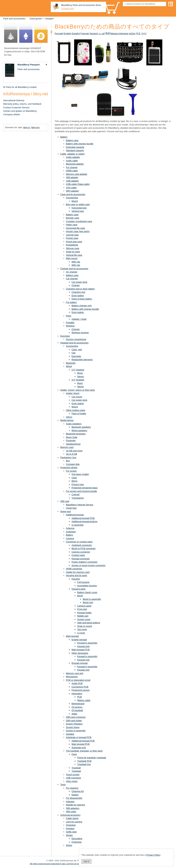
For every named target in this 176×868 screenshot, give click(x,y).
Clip (73, 353)
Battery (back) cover (87, 592)
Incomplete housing (87, 586)
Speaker (70, 734)
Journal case (72, 235)
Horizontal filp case (76, 228)
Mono (80, 373)
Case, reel (77, 350)
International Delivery (14, 100)
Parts (69, 316)
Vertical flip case (74, 255)
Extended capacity (75, 147)
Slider (74, 714)
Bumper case (73, 218)
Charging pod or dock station (80, 289)
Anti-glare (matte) (80, 474)
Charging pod (78, 292)
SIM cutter (71, 812)
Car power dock (79, 282)
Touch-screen (73, 775)
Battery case (72, 140)
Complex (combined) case (79, 221)
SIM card (65, 501)
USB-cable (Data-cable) (78, 184)
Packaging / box (68, 457)
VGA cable (71, 188)
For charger (72, 167)
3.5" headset (78, 380)
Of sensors (77, 707)
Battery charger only (82, 306)
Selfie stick (71, 832)
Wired (69, 366)
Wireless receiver (80, 333)
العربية (102, 33)
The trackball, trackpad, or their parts (84, 751)
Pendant (70, 828)
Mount (75, 201)
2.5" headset (78, 370)
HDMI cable (72, 171)
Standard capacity (75, 150)
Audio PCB (77, 683)
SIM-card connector (76, 717)
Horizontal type (79, 208)
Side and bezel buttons (89, 623)
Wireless (70, 326)
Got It (86, 861)
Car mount (77, 397)
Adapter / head (79, 319)
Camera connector (81, 552)
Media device (67, 420)
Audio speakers (74, 424)
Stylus (69, 845)
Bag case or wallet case (78, 204)
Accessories (72, 198)
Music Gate (72, 437)
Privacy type (78, 484)
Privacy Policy (153, 855)
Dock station (78, 296)
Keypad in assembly (87, 643)
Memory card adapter (77, 174)
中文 (138, 33)
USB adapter (72, 181)
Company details (12, 114)
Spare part (66, 511)
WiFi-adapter (72, 191)
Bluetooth (71, 363)
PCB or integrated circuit (78, 680)
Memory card (67, 447)
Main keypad (72, 636)
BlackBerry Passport (29, 65)
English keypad (79, 640)
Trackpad (76, 771)
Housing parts (78, 589)
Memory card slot (75, 673)
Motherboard (78, 704)
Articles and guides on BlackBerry (20, 111)
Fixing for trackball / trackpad (92, 758)
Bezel (80, 596)
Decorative (77, 839)
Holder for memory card (78, 572)
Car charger (72, 279)
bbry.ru (27, 127)
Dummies (65, 336)
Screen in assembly (76, 731)
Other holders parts (76, 410)
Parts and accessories (14, 19)
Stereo (81, 376)
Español (76, 33)
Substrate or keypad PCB (79, 737)
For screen (71, 471)
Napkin (75, 795)
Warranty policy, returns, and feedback (22, 104)
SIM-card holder (74, 721)
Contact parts (78, 555)
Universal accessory (70, 815)
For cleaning (72, 788)
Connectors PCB (80, 687)
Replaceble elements (82, 360)
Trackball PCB (84, 761)
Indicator (70, 801)
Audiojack (71, 532)
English (67, 33)
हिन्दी (108, 33)
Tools (63, 785)
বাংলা (144, 33)
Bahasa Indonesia (119, 33)
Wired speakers (79, 430)
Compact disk (73, 464)
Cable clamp (72, 818)
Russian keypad (80, 663)
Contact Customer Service (16, 108)
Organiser (71, 825)
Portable (70, 323)
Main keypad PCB (81, 650)
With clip (76, 262)
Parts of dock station (82, 299)
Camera (70, 538)
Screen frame (73, 727)
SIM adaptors (73, 808)
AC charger (72, 272)
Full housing (83, 582)
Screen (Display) (74, 724)
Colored (76, 494)
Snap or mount (85, 626)
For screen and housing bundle (82, 491)
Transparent (78, 498)
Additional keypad (75, 515)
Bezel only (88, 602)
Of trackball (77, 710)
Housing (76, 579)
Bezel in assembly (92, 599)
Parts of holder (79, 414)
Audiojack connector (82, 545)
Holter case (72, 225)
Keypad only (83, 646)
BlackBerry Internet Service (80, 505)
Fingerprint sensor (81, 690)
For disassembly (74, 798)
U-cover (81, 633)
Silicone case (73, 248)
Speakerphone (73, 444)
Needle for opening (76, 805)
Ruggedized (72, 245)
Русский (59, 33)
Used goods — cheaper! (42, 19)
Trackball (76, 768)
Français (85, 33)
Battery (64, 137)
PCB (80, 697)
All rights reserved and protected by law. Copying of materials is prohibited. (63, 864)
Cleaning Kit (78, 791)
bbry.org (35, 127)
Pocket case (72, 238)
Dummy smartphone (76, 339)
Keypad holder (85, 613)
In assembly (78, 525)
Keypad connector (81, 559)
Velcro (69, 417)
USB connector (74, 778)
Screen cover (84, 619)
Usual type (71, 508)
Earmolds (76, 356)
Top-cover (82, 629)
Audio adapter (73, 157)
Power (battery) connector (85, 562)
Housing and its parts (77, 575)
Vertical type (78, 211)
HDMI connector (74, 569)
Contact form (68, 9)
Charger (76, 285)
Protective (77, 842)
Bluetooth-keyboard (76, 434)
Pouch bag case (74, 242)
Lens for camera (74, 822)
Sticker (69, 835)
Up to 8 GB (72, 454)
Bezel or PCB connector (84, 548)
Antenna (70, 528)
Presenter (71, 440)
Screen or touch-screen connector (89, 565)
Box (68, 461)
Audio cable (72, 161)
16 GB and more (74, 451)
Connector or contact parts (79, 542)
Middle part (83, 616)
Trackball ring (84, 764)
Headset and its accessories (74, 343)
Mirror (74, 481)
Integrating (77, 694)
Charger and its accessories (74, 269)
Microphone (72, 677)
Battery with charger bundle (80, 144)
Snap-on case (73, 252)
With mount (72, 258)
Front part (82, 609)
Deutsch (94, 33)
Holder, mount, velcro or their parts (78, 390)
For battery (71, 302)
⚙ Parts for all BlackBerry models (20, 87)
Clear (74, 478)
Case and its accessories (73, 194)
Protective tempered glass (85, 488)
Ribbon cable (84, 700)
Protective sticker (69, 467)
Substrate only (79, 748)
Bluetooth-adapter (75, 164)
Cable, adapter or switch (72, 154)
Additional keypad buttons (84, 521)
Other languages (80, 653)
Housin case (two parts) (78, 231)
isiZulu (132, 33)
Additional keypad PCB (83, 518)
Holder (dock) (73, 393)
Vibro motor (72, 781)
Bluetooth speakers (81, 427)
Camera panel (84, 606)
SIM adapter (72, 177)
